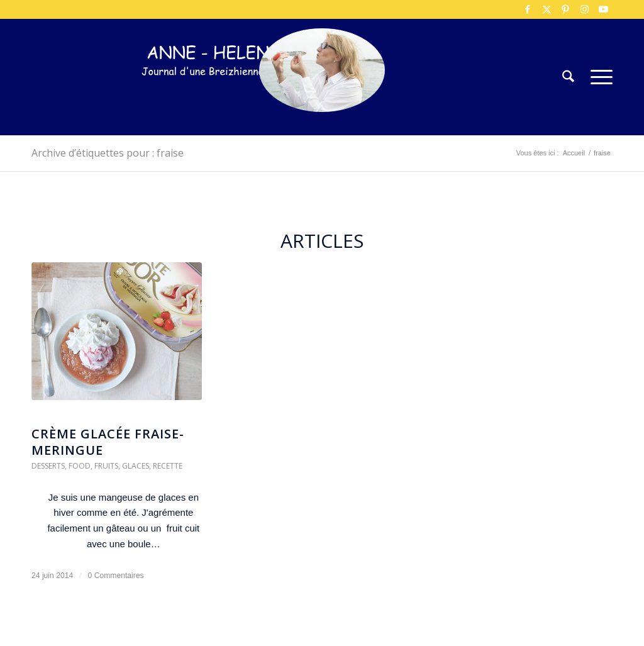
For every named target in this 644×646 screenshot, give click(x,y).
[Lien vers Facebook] (528, 9)
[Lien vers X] (547, 9)
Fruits (106, 466)
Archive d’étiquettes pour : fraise (108, 153)
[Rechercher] (568, 77)
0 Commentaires (116, 576)
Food (80, 466)
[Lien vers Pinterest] (565, 9)
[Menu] (597, 77)
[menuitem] (568, 77)
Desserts (48, 466)
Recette (168, 466)
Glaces (136, 466)
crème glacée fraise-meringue (108, 442)
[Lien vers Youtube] (603, 9)
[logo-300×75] (220, 96)
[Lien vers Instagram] (584, 9)
